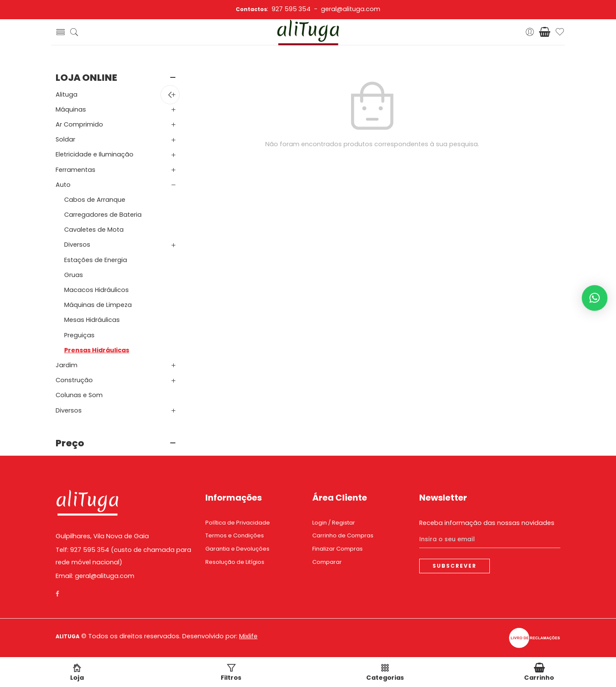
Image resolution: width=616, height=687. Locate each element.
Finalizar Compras (338, 549)
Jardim (67, 365)
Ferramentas (76, 170)
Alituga (67, 94)
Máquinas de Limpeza (98, 305)
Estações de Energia (96, 260)
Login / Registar (334, 523)
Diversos (77, 245)
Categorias (385, 673)
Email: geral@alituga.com (95, 576)
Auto (63, 185)
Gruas (74, 275)
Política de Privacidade (238, 523)
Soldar (65, 139)
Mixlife (248, 636)
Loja (77, 673)
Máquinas (71, 109)
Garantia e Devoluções (237, 549)
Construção (74, 380)
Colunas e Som (79, 395)
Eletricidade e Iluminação (95, 154)
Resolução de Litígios (235, 562)
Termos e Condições (235, 535)
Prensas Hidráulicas (97, 350)
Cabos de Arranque (95, 200)
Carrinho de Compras (343, 535)
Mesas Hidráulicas (92, 320)
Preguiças (79, 335)
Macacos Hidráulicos (96, 290)
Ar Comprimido (79, 124)
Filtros (231, 673)
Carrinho (539, 673)
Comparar (327, 562)
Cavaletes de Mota (94, 230)
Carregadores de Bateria (103, 215)
